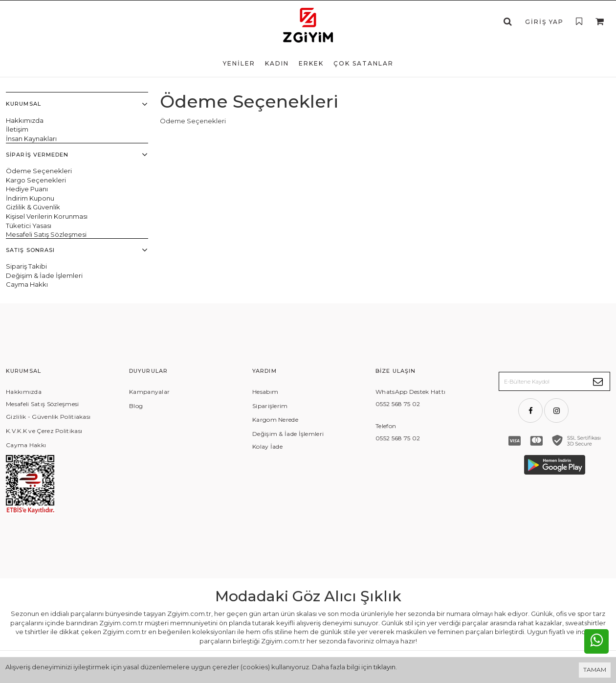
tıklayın (385, 667)
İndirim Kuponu (30, 199)
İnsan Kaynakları (31, 138)
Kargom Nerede (275, 421)
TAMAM (595, 670)
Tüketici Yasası (29, 226)
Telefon (386, 427)
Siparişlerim (270, 407)
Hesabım (265, 393)
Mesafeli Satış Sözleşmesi (46, 235)
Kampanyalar (149, 393)
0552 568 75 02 (398, 406)
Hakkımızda (25, 120)
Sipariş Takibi (26, 268)
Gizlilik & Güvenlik (33, 207)
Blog (136, 407)
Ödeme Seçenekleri (39, 171)
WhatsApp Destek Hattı (410, 393)
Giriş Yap (544, 22)
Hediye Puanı (27, 189)
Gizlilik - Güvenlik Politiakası (48, 418)
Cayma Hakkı (27, 286)
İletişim (17, 129)
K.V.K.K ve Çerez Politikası (44, 432)
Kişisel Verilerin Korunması (47, 217)
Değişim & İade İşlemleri (44, 277)
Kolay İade (267, 448)
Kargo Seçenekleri (36, 180)
